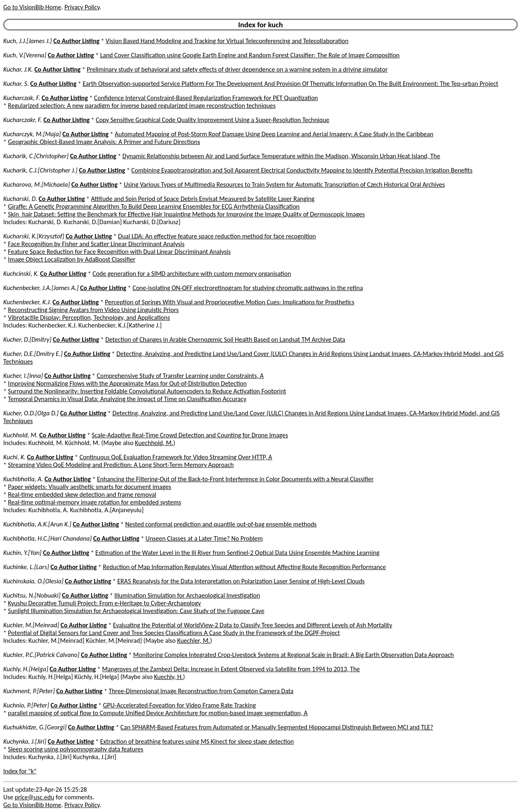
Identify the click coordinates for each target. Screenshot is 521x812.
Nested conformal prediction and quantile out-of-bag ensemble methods (221, 524)
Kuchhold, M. (21, 435)
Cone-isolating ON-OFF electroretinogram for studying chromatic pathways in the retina (247, 288)
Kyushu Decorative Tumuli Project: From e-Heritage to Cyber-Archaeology (105, 603)
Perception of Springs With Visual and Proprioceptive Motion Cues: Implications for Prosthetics (230, 302)
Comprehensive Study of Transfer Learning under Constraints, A (180, 376)
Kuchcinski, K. (21, 274)
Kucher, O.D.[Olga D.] (31, 413)
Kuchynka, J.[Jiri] (25, 741)
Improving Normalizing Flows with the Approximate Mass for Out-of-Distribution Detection (128, 383)
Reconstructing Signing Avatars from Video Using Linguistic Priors (93, 310)
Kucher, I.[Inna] (23, 376)
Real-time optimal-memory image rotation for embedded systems (95, 502)
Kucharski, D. (20, 199)
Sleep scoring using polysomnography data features (76, 749)
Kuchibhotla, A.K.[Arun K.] (37, 524)
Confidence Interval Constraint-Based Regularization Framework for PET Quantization (206, 98)
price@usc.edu (34, 797)
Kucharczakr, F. (23, 120)
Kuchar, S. (16, 84)
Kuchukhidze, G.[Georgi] (35, 727)
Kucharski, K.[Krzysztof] (34, 236)
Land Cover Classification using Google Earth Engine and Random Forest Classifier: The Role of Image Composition (250, 55)
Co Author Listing (76, 41)
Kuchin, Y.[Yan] (22, 553)
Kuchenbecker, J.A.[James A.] (41, 288)
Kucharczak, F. (22, 98)
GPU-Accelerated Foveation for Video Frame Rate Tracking (180, 705)
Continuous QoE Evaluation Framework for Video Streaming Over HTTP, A (176, 457)
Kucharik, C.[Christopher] (36, 156)
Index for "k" (20, 771)
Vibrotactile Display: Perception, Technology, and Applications (89, 318)
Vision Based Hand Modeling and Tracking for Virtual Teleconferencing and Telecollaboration (227, 41)
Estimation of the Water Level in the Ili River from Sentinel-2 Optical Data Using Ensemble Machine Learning (237, 553)
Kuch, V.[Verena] (25, 55)
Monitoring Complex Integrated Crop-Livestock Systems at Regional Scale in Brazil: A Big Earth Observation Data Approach (293, 655)
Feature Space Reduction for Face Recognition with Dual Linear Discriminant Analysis (119, 252)
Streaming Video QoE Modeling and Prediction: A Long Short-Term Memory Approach (121, 465)
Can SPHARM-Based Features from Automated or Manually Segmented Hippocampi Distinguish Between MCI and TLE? (277, 727)
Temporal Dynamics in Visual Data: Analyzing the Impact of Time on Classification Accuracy (127, 399)
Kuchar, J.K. (18, 69)
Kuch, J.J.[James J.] (27, 41)
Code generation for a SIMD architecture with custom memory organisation (192, 274)
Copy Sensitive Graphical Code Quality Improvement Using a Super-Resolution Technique (212, 120)
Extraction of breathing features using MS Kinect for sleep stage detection (197, 741)
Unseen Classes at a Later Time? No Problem (204, 538)
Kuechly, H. (169, 677)
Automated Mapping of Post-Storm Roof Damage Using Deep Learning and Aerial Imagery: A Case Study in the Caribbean (274, 134)
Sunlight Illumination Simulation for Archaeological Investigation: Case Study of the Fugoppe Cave (136, 611)
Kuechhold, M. (154, 443)
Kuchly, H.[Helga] (26, 669)
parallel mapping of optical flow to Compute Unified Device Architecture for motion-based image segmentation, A (158, 713)
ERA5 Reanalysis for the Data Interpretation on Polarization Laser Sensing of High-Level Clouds (241, 581)
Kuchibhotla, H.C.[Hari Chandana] (47, 538)
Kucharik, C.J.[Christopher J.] (40, 170)
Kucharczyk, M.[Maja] (32, 134)
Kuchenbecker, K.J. (27, 302)
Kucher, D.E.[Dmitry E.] (33, 354)
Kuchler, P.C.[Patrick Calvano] (41, 655)
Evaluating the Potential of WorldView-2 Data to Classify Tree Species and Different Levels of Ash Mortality (252, 625)
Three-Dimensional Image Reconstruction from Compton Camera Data (201, 691)
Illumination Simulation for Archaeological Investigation (187, 595)
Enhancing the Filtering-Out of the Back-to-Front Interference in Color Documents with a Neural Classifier (235, 479)
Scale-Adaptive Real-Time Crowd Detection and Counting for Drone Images (190, 435)
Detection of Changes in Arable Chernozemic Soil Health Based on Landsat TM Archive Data (225, 339)
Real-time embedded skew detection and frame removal (82, 494)
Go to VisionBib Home (32, 7)
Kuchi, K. (14, 457)
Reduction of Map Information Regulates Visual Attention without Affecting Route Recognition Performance (245, 567)
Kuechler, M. (194, 641)
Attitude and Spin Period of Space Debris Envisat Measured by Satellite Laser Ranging (203, 199)
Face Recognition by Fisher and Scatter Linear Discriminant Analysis (96, 244)
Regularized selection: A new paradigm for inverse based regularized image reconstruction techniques (142, 106)
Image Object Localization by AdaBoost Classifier (72, 259)
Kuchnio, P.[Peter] (26, 705)
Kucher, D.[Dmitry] (27, 339)
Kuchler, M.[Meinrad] (31, 625)
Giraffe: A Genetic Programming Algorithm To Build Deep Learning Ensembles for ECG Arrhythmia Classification (154, 206)
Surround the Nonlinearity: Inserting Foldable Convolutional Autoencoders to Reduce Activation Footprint (147, 391)
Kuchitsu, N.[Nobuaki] (32, 595)
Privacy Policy (82, 7)
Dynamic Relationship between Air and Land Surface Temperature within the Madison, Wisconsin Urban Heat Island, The (281, 156)
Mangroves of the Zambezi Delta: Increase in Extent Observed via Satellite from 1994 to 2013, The (231, 669)
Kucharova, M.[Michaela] (37, 184)
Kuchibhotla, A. (23, 479)
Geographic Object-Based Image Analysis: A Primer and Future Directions (104, 142)
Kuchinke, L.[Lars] (26, 567)
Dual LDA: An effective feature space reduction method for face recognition (217, 236)
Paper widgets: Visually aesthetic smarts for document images (90, 487)
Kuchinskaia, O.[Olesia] (33, 581)
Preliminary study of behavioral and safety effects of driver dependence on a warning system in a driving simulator (237, 69)
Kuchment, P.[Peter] (29, 691)
